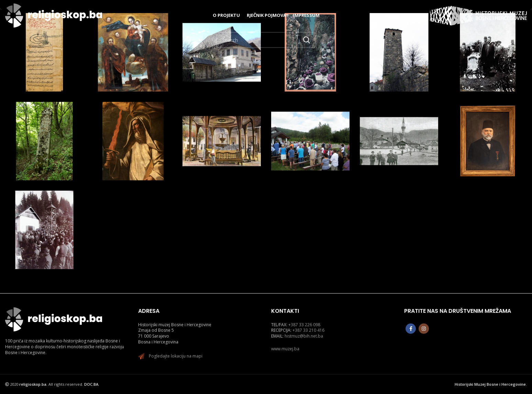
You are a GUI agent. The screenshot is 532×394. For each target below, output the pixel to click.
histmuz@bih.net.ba (304, 336)
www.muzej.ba (285, 349)
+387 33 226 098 (304, 325)
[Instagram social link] (424, 329)
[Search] (266, 40)
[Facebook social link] (411, 329)
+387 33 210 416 (308, 330)
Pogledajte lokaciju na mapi (176, 356)
